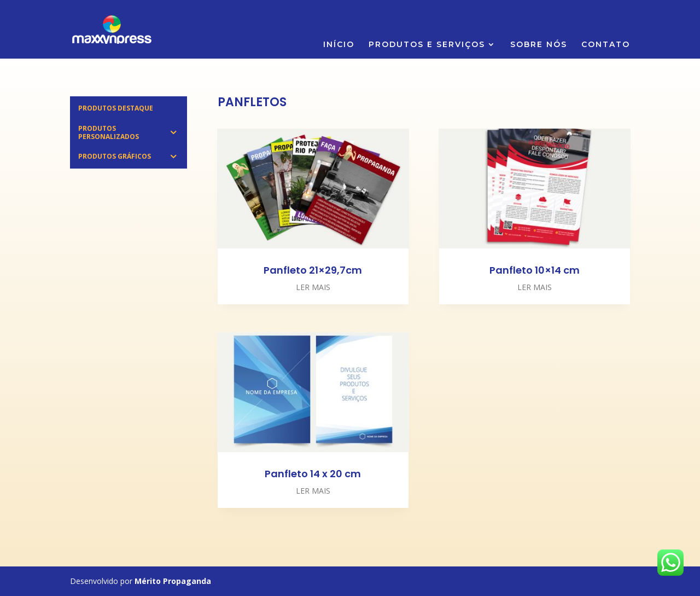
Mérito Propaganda (173, 581)
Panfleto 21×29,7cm (313, 270)
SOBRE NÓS (539, 45)
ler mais (313, 287)
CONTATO (606, 45)
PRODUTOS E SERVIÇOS (427, 45)
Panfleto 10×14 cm (535, 270)
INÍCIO (339, 45)
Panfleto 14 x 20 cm (313, 474)
